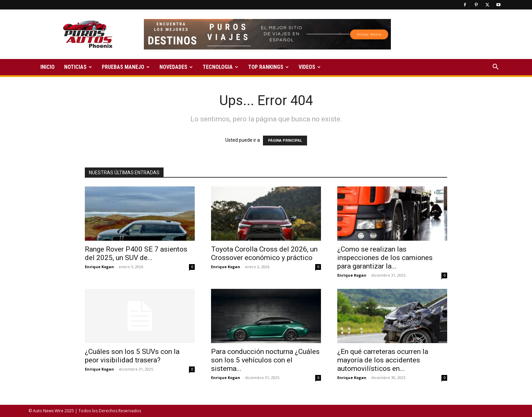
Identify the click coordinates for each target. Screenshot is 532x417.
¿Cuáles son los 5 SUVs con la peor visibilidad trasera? (132, 356)
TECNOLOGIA (220, 67)
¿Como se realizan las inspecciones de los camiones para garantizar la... (385, 258)
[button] (495, 68)
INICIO (47, 67)
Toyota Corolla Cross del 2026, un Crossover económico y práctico (264, 253)
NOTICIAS (78, 67)
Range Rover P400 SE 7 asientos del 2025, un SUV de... (136, 253)
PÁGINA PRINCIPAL (285, 141)
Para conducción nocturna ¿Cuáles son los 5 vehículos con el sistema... (265, 360)
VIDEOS (310, 67)
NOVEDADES (176, 67)
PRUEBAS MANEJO (126, 67)
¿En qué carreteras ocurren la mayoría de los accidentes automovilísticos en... (383, 360)
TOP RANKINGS (268, 67)
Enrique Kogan (99, 267)
